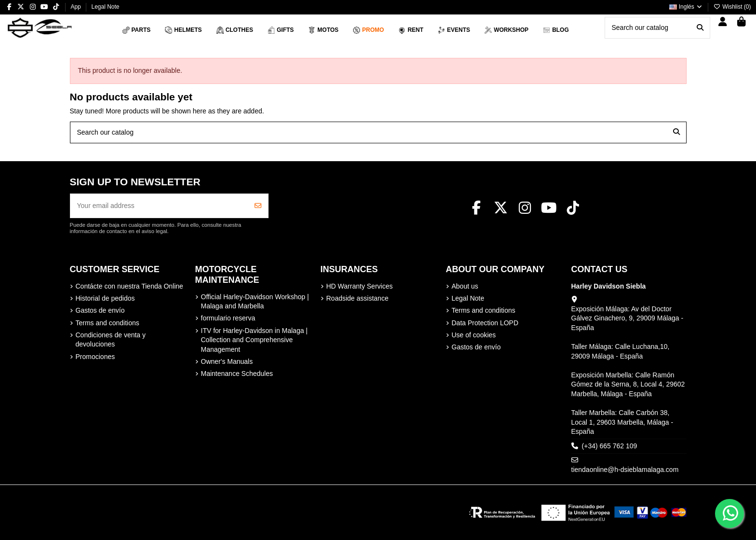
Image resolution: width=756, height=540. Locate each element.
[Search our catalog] (700, 28)
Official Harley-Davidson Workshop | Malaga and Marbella (255, 302)
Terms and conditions (108, 323)
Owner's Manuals (227, 361)
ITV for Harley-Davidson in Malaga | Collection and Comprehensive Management (255, 340)
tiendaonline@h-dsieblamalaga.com (625, 470)
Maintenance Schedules (237, 374)
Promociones (95, 357)
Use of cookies (474, 335)
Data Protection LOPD (485, 323)
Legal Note (105, 7)
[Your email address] (159, 206)
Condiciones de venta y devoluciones (111, 340)
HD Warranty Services (360, 286)
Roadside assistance (358, 298)
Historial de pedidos (105, 298)
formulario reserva (228, 318)
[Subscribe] (258, 206)
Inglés (686, 7)
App (76, 7)
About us (465, 286)
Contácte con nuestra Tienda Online (129, 286)
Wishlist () (732, 7)
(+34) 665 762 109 (610, 446)
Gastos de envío (100, 310)
